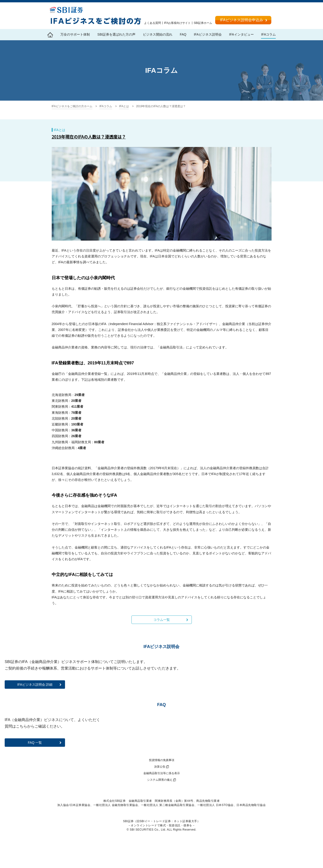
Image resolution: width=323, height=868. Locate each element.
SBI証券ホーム (203, 23)
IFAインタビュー (241, 34)
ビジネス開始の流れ (158, 34)
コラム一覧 (162, 620)
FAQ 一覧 (35, 743)
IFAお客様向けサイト (177, 23)
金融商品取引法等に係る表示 (162, 773)
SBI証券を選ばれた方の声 (116, 34)
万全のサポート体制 (75, 34)
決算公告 (160, 767)
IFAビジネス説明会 (208, 34)
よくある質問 (152, 23)
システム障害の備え (160, 780)
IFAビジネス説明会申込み (242, 20)
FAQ (183, 34)
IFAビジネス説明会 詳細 (35, 685)
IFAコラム (268, 34)
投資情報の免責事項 (162, 760)
